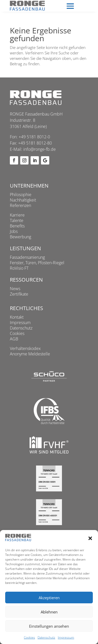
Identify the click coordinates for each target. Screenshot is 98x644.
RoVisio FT (19, 268)
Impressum (66, 637)
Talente (17, 220)
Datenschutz (46, 637)
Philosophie (21, 195)
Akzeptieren (49, 598)
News (15, 289)
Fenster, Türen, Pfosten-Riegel (37, 263)
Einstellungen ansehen (49, 626)
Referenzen (20, 205)
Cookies (29, 637)
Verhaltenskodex (25, 348)
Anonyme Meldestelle (30, 354)
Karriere (17, 215)
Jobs (14, 231)
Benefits (17, 226)
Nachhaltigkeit (23, 200)
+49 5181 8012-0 (34, 137)
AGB (14, 339)
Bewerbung (20, 237)
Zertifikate (19, 294)
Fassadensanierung (27, 257)
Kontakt (17, 317)
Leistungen (25, 248)
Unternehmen (29, 186)
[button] (90, 538)
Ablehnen (49, 612)
